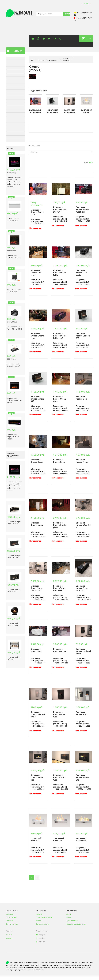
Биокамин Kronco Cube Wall (59, 714)
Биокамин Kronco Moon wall (37, 778)
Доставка (9, 921)
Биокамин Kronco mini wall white (38, 714)
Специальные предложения (76, 924)
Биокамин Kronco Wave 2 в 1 (84, 525)
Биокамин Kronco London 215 (83, 336)
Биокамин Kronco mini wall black (83, 651)
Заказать (9, 938)
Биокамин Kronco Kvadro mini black (83, 210)
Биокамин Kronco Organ (59, 650)
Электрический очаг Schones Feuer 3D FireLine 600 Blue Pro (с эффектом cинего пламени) (14, 182)
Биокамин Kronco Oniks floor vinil (82, 588)
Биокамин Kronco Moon (37, 524)
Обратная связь (12, 917)
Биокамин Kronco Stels (82, 713)
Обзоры (39, 921)
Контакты (9, 914)
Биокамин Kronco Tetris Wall (59, 778)
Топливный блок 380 (59, 839)
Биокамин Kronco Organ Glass (59, 399)
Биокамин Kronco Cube (59, 461)
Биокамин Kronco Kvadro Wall (83, 778)
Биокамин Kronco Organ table (59, 273)
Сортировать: (34, 146)
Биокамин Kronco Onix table (82, 273)
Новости (39, 914)
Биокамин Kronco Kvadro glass (60, 525)
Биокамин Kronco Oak (81, 398)
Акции (69, 914)
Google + (40, 938)
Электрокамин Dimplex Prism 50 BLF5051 (13, 437)
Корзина (9, 935)
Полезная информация (44, 917)
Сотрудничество (12, 924)
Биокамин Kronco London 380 (38, 399)
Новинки (69, 917)
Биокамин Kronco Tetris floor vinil (59, 588)
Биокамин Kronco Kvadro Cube (37, 212)
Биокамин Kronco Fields (82, 461)
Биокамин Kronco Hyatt (37, 461)
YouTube (40, 942)
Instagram (41, 935)
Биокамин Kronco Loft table (36, 273)
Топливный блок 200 (36, 839)
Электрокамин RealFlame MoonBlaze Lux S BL (14, 400)
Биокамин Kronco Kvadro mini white (60, 210)
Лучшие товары (72, 921)
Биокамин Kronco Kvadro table (37, 336)
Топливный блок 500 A (81, 839)
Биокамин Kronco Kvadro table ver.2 (60, 336)
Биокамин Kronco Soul (36, 650)
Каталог (41, 61)
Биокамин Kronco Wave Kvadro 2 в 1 (37, 588)
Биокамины (54, 61)
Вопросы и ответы (43, 924)
